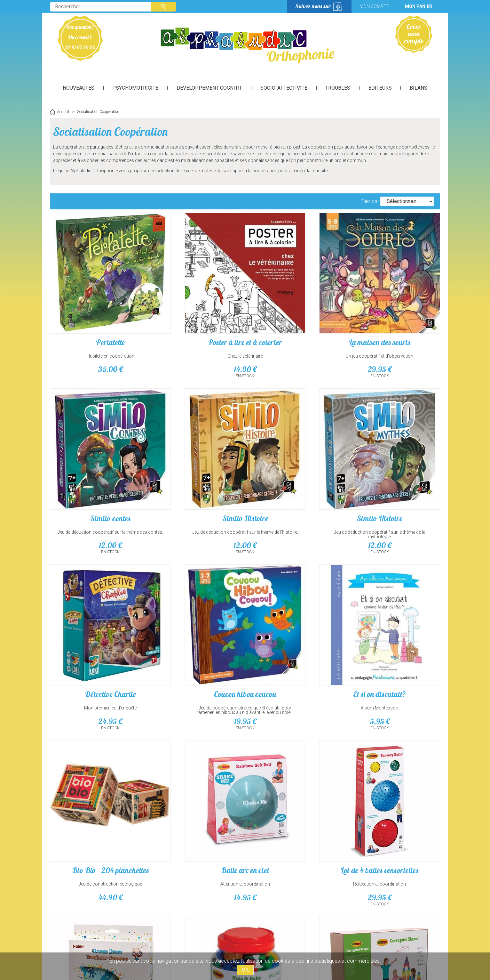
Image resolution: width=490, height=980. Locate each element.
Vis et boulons (195, 757)
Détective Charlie (295, 462)
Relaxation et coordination (394, 623)
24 (295, 489)
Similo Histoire (96, 462)
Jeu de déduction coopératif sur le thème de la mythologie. (195, 478)
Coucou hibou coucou (394, 462)
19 (394, 489)
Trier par (370, 201)
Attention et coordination (295, 623)
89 (295, 785)
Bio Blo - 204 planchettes (196, 610)
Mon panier (419, 6)
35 (96, 341)
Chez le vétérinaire (196, 328)
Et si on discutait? (96, 610)
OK (245, 970)
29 (295, 341)
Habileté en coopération (96, 328)
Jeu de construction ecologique (195, 623)
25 (196, 785)
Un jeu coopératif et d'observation (295, 328)
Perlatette (96, 314)
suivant (256, 831)
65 (394, 785)
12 (394, 341)
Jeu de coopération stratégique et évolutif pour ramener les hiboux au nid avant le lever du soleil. (394, 480)
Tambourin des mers (96, 757)
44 (196, 637)
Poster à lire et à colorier (196, 314)
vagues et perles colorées (96, 771)
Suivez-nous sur (313, 6)
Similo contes (394, 314)
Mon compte (374, 6)
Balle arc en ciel (295, 610)
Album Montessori (96, 623)
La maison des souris (295, 314)
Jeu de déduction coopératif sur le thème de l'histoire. (96, 478)
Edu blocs (295, 757)
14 (196, 341)
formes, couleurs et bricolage (196, 771)
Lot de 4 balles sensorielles (394, 610)
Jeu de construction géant (295, 771)
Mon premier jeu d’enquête (295, 475)
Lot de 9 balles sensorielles (394, 757)
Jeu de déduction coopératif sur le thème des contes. (394, 330)
